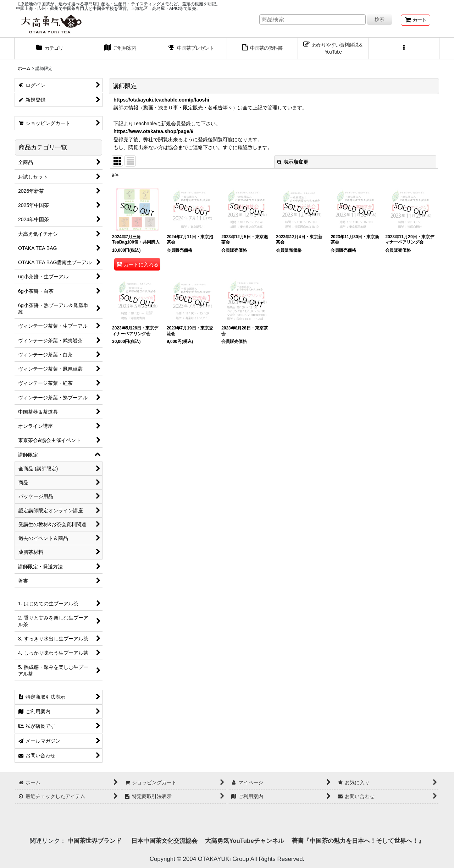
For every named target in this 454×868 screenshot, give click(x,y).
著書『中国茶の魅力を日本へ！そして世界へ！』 (358, 841)
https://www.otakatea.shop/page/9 (154, 131)
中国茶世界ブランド (95, 841)
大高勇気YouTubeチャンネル (244, 841)
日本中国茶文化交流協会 (164, 841)
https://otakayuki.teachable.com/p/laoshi (161, 100)
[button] (404, 49)
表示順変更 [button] (293, 162)
